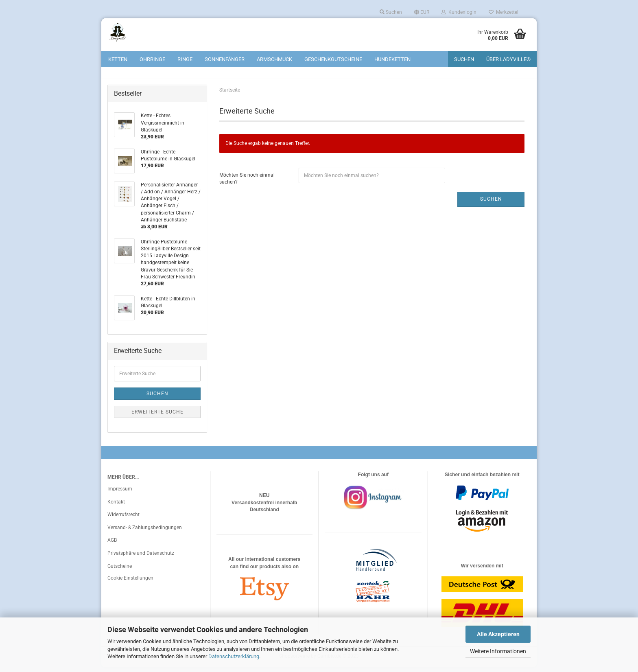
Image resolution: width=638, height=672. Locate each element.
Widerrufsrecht (123, 520)
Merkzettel (504, 12)
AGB (112, 545)
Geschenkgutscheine (333, 59)
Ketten (118, 59)
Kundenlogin (459, 12)
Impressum (120, 494)
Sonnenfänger (225, 59)
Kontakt (116, 507)
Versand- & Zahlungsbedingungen (145, 532)
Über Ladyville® (508, 59)
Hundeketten (392, 59)
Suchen (391, 12)
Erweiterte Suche (157, 417)
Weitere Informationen (498, 651)
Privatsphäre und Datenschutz (141, 558)
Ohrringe (152, 59)
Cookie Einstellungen (130, 583)
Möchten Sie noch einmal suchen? (247, 183)
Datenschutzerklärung (234, 656)
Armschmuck (274, 59)
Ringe (185, 59)
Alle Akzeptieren (498, 634)
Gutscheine (120, 571)
